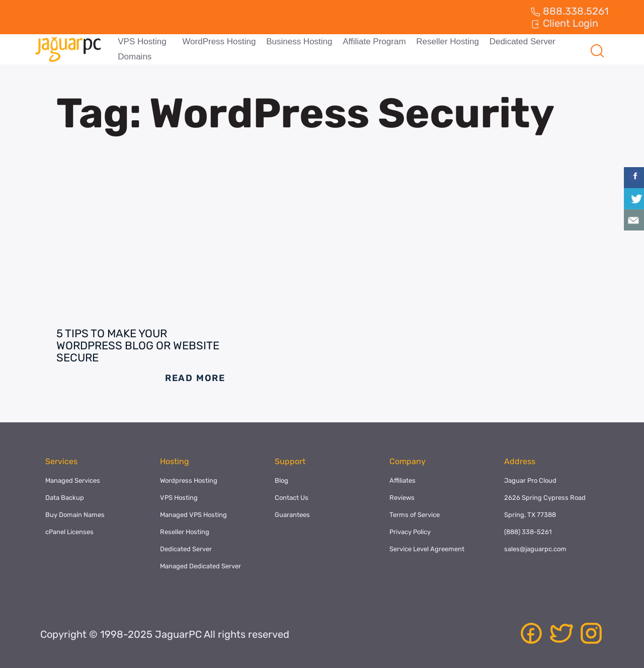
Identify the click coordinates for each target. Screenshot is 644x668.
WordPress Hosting (218, 42)
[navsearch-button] (597, 49)
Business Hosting (298, 42)
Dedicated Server (520, 42)
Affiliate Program (373, 42)
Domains (135, 57)
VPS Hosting (142, 42)
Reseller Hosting (446, 42)
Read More (195, 378)
